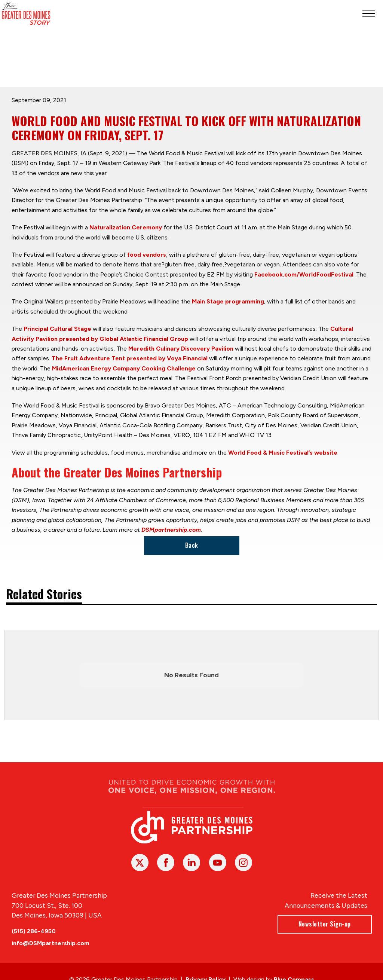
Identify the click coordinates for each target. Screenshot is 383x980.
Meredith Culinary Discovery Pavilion (181, 349)
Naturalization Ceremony (126, 227)
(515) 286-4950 (34, 931)
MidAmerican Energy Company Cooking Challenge (124, 368)
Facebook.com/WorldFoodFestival (304, 274)
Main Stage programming (228, 301)
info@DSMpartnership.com (50, 943)
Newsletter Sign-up (324, 924)
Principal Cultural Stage (57, 329)
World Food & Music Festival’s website (283, 452)
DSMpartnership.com (171, 529)
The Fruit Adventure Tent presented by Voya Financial (130, 358)
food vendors (147, 254)
